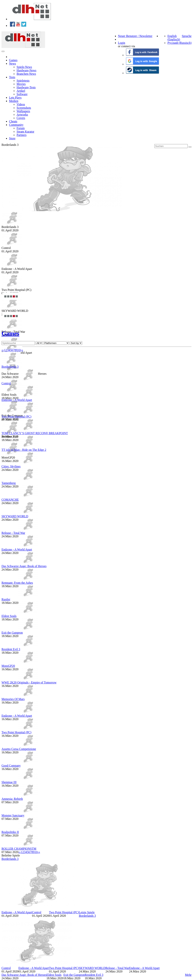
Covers (21, 118)
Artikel (21, 91)
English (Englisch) (174, 38)
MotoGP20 (8, 666)
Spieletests (23, 81)
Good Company (11, 766)
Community (16, 125)
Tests (12, 77)
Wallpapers (23, 111)
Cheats (13, 121)
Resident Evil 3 (11, 649)
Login (122, 43)
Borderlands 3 (10, 367)
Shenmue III (9, 782)
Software (22, 94)
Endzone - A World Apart (17, 400)
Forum (21, 128)
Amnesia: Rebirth (12, 799)
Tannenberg (9, 483)
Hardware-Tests (26, 87)
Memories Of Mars (13, 699)
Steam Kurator (25, 132)
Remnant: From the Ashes (17, 583)
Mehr (188, 975)
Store (12, 138)
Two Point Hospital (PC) (16, 417)
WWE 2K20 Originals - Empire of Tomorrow (29, 682)
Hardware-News (26, 70)
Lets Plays (15, 98)
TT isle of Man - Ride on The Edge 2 (24, 450)
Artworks (22, 115)
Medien (14, 101)
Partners (21, 135)
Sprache (187, 36)
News (12, 64)
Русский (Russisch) (179, 43)
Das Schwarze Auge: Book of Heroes (24, 566)
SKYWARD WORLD (15, 516)
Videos (21, 104)
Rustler (6, 599)
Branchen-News (26, 74)
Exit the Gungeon (12, 633)
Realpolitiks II (10, 832)
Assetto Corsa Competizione (19, 749)
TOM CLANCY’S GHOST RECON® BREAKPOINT (35, 433)
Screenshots (24, 108)
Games (13, 60)
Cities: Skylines (11, 466)
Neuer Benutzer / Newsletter (135, 36)
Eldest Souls (9, 616)
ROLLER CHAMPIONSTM (19, 849)
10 (19, 350)
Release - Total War (13, 533)
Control (6, 383)
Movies (21, 84)
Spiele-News (24, 67)
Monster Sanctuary (13, 815)
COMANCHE (10, 500)
